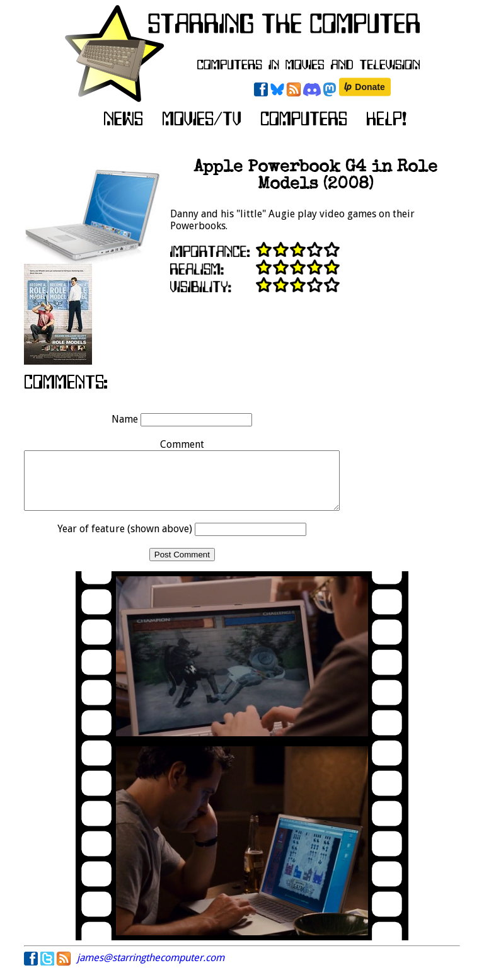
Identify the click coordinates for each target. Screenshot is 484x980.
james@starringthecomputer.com (151, 969)
